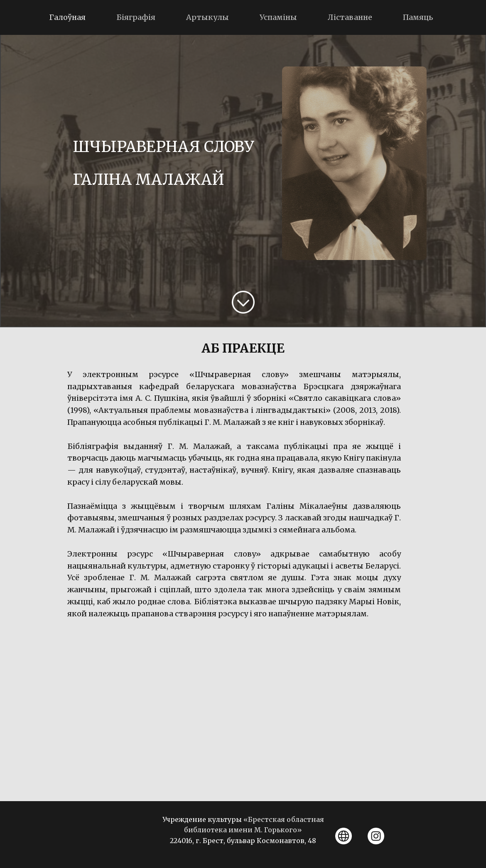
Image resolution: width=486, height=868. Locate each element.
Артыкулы (207, 17)
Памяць (418, 17)
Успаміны (278, 17)
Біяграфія (136, 17)
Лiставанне (350, 17)
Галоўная (67, 17)
